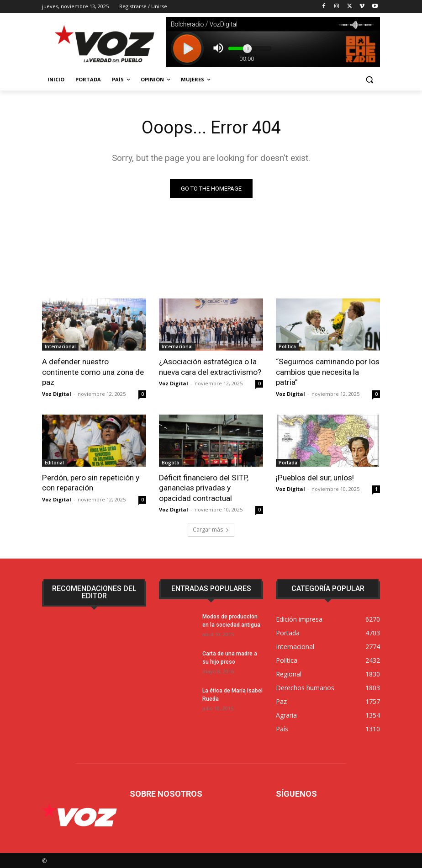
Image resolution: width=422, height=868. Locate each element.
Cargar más (211, 529)
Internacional (60, 346)
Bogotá (170, 462)
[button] (369, 80)
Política (287, 346)
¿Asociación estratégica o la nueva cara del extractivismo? (210, 367)
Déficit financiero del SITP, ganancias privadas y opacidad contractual (203, 487)
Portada (288, 462)
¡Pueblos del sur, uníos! (315, 477)
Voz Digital (57, 393)
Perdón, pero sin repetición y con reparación (90, 482)
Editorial (54, 462)
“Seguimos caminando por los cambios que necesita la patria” (327, 372)
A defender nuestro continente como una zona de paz (93, 372)
